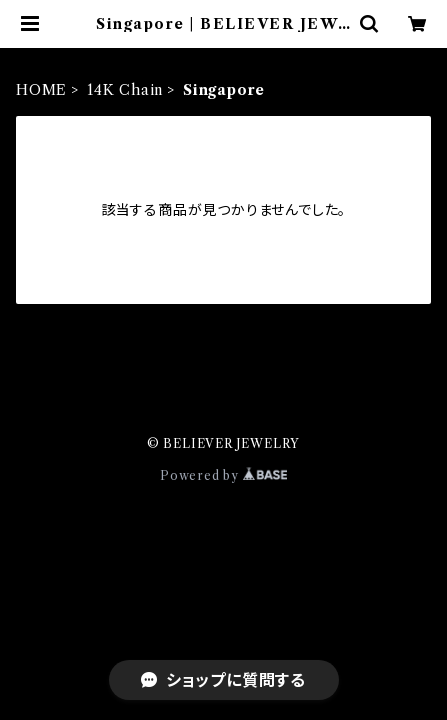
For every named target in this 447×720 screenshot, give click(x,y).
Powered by (223, 475)
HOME (41, 90)
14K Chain (125, 90)
